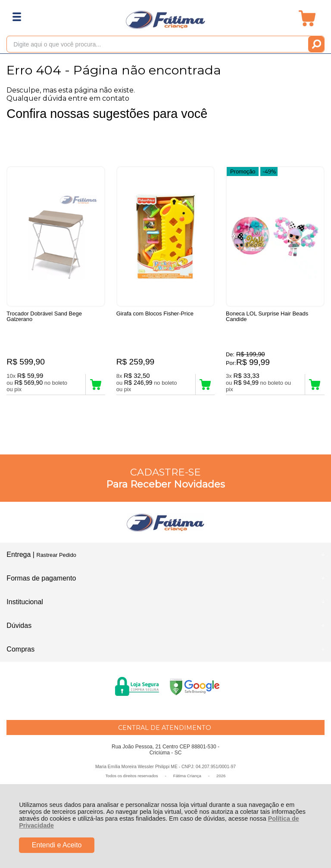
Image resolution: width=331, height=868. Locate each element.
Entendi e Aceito (57, 845)
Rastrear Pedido (56, 555)
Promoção (243, 171)
